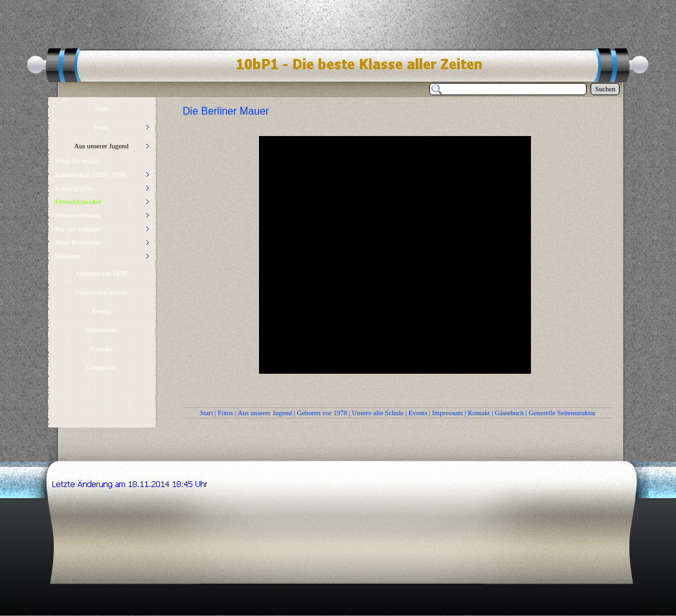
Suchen (605, 89)
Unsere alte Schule (377, 413)
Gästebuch (509, 413)
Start (207, 413)
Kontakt (479, 413)
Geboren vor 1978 (322, 413)
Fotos (225, 413)
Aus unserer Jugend (265, 413)
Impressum (447, 413)
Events (418, 413)
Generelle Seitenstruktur (562, 413)
